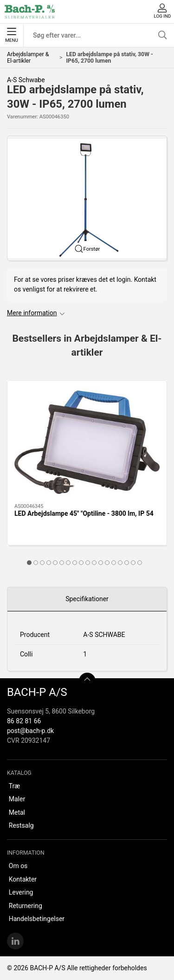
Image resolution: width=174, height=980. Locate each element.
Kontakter (23, 879)
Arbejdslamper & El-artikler (28, 58)
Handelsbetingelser (37, 919)
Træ (14, 786)
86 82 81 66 (24, 721)
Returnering (26, 906)
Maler (17, 799)
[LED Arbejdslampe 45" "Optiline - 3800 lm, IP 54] (87, 442)
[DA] (30, 12)
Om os (18, 866)
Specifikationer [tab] (87, 599)
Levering (21, 892)
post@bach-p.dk (30, 731)
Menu (11, 35)
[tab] (29, 563)
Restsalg (21, 825)
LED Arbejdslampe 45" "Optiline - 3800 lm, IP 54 (84, 513)
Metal (17, 812)
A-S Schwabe (26, 80)
